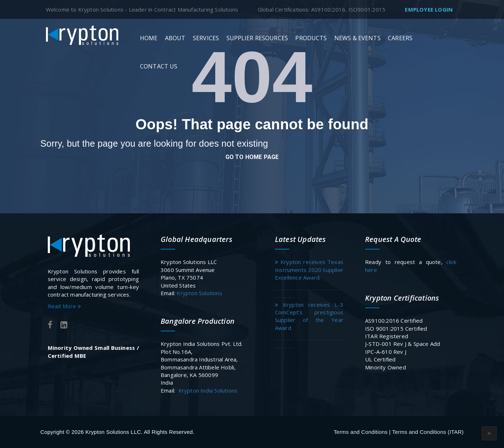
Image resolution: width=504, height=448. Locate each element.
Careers (400, 38)
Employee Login (429, 9)
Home (149, 38)
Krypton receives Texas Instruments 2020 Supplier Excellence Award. (309, 270)
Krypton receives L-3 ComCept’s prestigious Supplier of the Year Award (309, 316)
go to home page (252, 157)
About (175, 38)
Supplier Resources (257, 38)
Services (206, 38)
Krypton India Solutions (208, 390)
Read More (64, 306)
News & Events (357, 38)
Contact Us (159, 66)
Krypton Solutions (199, 293)
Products (311, 38)
